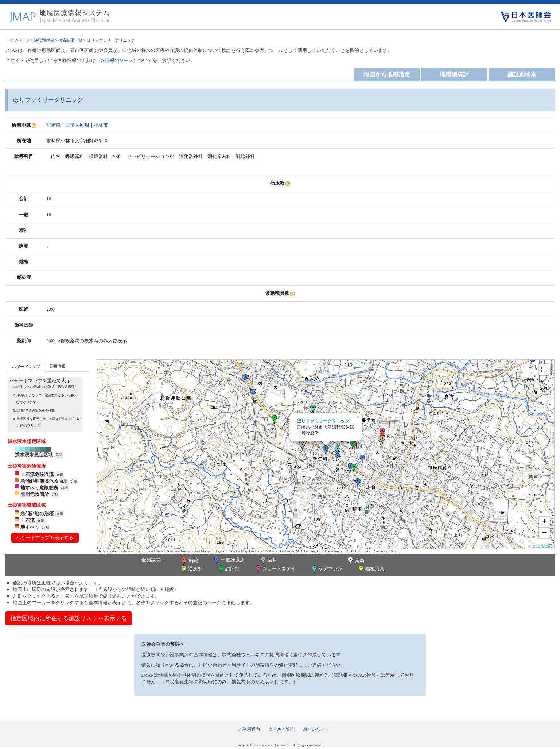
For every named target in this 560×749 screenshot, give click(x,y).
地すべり (30, 527)
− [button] (545, 533)
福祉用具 (371, 569)
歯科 (268, 561)
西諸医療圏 (77, 125)
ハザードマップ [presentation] (26, 367)
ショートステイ (275, 569)
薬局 (355, 561)
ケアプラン (326, 569)
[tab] (26, 366)
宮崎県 (53, 125)
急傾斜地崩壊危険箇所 (44, 481)
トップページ (17, 40)
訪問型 (228, 569)
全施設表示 (153, 560)
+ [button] (545, 522)
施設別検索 (44, 40)
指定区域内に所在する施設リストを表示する (69, 618)
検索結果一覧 (70, 40)
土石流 (28, 520)
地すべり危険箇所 (39, 488)
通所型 (191, 569)
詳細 (59, 455)
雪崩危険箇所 (35, 494)
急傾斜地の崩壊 (37, 514)
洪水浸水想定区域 (34, 455)
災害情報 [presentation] (57, 366)
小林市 (101, 125)
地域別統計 (454, 74)
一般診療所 (229, 561)
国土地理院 (542, 546)
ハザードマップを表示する (45, 538)
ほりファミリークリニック (323, 421)
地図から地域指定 (387, 74)
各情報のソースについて (126, 60)
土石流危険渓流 (37, 474)
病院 (189, 561)
